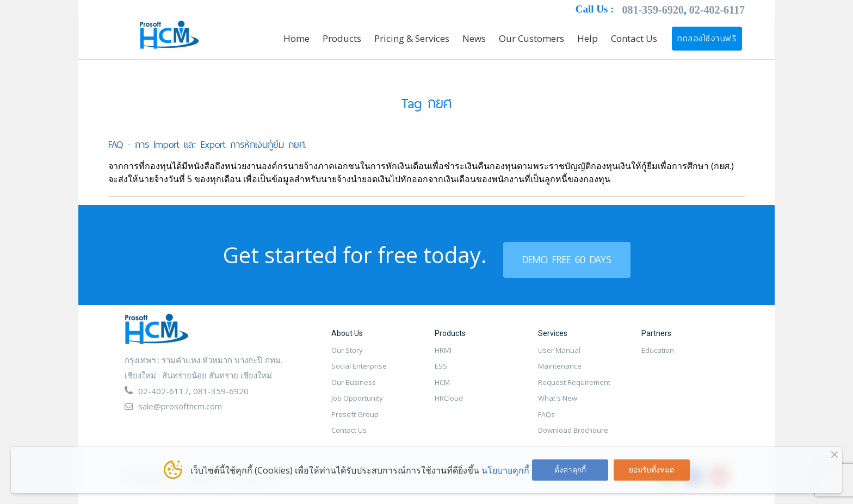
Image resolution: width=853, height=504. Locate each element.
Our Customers (531, 38)
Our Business (354, 382)
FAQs (546, 414)
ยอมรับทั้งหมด (652, 469)
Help (588, 38)
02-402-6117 (717, 10)
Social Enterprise (359, 366)
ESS (441, 366)
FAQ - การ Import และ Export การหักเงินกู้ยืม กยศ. (207, 144)
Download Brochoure (573, 430)
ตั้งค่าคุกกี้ (570, 469)
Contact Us (634, 38)
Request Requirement (574, 382)
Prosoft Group (355, 414)
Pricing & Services (412, 38)
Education (658, 350)
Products (342, 38)
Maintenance (560, 366)
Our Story (347, 350)
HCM (442, 382)
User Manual (559, 350)
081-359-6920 (653, 10)
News (474, 38)
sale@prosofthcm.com (180, 406)
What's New (558, 398)
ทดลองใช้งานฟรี (707, 38)
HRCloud (449, 398)
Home (296, 38)
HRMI (443, 350)
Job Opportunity (357, 398)
